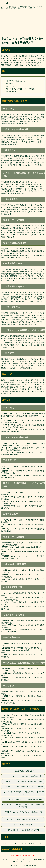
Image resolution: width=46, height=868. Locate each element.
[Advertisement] (23, 22)
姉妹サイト (12, 91)
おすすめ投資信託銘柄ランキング (23, 771)
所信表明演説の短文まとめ (18, 81)
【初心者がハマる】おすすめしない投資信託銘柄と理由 (23, 781)
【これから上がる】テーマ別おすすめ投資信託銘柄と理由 (23, 776)
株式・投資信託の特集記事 (23, 825)
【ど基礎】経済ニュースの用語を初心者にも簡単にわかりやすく (23, 813)
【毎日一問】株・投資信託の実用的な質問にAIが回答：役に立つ (23, 793)
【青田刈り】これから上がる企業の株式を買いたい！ (23, 820)
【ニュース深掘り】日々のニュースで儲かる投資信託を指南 (23, 799)
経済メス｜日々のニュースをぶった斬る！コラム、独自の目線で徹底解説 (23, 806)
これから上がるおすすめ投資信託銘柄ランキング (21, 6)
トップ (3, 6)
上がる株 (12, 86)
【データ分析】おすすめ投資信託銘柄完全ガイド (23, 830)
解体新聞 (40, 6)
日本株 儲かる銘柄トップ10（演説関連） (22, 89)
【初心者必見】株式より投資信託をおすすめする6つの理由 (23, 787)
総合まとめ (12, 84)
